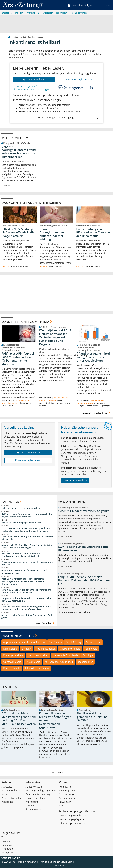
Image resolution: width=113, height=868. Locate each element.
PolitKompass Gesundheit (59, 662)
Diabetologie (10, 649)
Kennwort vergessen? (25, 87)
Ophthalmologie (12, 662)
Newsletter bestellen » (75, 481)
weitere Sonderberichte (97, 414)
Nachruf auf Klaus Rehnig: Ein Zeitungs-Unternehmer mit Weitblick (28, 538)
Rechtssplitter (85, 662)
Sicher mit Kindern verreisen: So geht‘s (21, 509)
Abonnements (67, 798)
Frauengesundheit (45, 649)
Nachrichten (10, 502)
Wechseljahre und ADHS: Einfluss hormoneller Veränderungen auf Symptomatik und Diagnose (55, 338)
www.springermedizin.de (73, 816)
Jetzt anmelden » (34, 80)
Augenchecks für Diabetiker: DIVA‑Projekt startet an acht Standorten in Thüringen (27, 547)
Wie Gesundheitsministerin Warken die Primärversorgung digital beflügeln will (21, 555)
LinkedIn (6, 842)
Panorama (7, 802)
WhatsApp (7, 849)
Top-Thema (55, 643)
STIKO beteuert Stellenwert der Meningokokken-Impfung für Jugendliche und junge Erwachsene (26, 530)
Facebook (7, 845)
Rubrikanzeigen (68, 795)
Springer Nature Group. (63, 862)
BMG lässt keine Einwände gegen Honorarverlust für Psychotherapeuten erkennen (27, 516)
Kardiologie (91, 649)
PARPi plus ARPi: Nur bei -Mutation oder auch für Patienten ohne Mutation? (19, 359)
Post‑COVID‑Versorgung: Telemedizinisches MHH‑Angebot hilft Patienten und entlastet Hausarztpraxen (23, 582)
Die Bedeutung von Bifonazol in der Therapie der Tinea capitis (93, 233)
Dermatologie (93, 643)
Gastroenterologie (70, 649)
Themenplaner (67, 791)
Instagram (7, 853)
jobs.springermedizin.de (72, 824)
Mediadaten (66, 787)
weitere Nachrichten (45, 623)
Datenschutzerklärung (38, 795)
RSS (61, 806)
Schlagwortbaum (35, 787)
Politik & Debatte (11, 791)
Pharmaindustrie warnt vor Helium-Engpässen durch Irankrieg (28, 564)
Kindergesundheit (13, 656)
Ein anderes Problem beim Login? (31, 90)
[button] (104, 6)
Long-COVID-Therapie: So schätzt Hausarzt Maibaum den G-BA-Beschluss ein (28, 600)
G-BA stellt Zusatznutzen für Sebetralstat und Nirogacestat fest (24, 572)
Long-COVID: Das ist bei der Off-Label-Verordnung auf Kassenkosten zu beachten (26, 592)
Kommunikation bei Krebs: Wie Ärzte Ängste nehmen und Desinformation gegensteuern (55, 721)
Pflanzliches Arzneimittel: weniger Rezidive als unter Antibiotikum (94, 358)
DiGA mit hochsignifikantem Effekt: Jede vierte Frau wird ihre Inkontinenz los (19, 152)
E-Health (26, 649)
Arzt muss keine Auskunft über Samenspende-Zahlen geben (28, 617)
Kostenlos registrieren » (79, 80)
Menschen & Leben (38, 656)
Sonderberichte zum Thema (25, 322)
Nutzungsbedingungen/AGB (41, 791)
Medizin (6, 795)
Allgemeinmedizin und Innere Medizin (24, 643)
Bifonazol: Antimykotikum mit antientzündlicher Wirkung (53, 235)
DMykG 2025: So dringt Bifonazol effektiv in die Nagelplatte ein (19, 233)
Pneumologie (33, 662)
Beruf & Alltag (74, 643)
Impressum (32, 802)
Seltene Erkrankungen (37, 669)
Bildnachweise (33, 810)
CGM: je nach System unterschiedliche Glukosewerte (83, 549)
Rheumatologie (12, 669)
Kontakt (30, 806)
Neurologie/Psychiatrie (65, 656)
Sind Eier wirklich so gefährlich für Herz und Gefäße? (92, 717)
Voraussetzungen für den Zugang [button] (68, 118)
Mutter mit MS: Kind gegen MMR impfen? (22, 523)
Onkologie (88, 656)
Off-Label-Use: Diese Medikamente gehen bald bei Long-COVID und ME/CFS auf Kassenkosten (26, 608)
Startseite (7, 787)
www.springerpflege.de (72, 820)
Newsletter (65, 802)
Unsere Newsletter (18, 636)
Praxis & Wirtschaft (12, 798)
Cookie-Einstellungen (37, 798)
